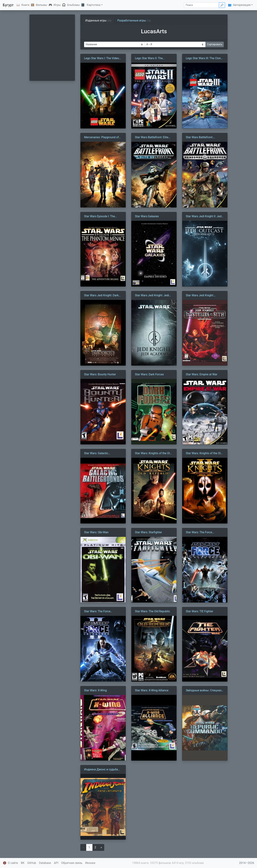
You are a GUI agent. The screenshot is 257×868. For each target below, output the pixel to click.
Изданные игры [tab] (98, 20)
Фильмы (41, 5)
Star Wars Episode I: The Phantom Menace (99, 217)
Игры (57, 5)
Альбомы (73, 5)
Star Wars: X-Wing (95, 690)
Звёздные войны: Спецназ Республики (204, 691)
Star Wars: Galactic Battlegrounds (96, 453)
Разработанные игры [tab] (134, 20)
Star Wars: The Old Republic (153, 611)
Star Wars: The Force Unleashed (199, 533)
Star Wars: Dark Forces (149, 374)
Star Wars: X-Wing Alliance (152, 690)
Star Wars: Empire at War (202, 374)
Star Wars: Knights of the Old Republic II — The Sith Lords (204, 453)
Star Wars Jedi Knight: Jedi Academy (152, 296)
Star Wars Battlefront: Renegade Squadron (199, 138)
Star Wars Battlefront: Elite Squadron (152, 138)
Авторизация (242, 5)
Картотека (94, 5)
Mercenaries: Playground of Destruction (101, 138)
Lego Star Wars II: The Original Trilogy (149, 58)
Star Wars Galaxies (147, 216)
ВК (23, 863)
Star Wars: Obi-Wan (96, 532)
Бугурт (8, 5)
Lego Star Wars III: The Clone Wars (204, 58)
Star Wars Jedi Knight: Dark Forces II (101, 296)
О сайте (13, 863)
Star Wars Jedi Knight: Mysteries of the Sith (200, 296)
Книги (25, 5)
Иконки (90, 863)
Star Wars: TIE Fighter (199, 611)
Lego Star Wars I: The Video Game (102, 58)
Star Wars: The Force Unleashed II (97, 612)
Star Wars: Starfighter (148, 532)
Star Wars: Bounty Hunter (100, 374)
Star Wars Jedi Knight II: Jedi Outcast (204, 217)
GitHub (32, 863)
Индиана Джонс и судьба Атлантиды (101, 770)
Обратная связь (72, 863)
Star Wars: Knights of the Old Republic (153, 453)
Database (45, 863)
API (56, 863)
